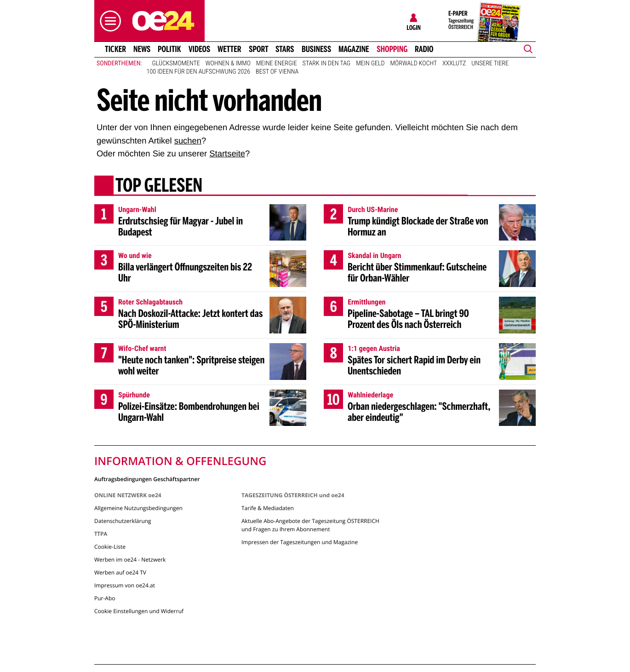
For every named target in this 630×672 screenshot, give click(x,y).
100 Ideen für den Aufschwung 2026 (198, 72)
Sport (259, 49)
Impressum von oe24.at (125, 585)
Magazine (354, 49)
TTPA (101, 534)
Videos (199, 49)
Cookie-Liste (110, 547)
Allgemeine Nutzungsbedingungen (138, 508)
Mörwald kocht (414, 63)
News (142, 49)
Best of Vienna (277, 72)
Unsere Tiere (490, 63)
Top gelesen (159, 186)
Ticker (115, 49)
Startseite (227, 153)
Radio (424, 49)
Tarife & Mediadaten (268, 508)
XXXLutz (454, 63)
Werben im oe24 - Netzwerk (130, 560)
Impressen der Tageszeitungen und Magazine (300, 542)
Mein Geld (370, 63)
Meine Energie (277, 63)
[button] (108, 21)
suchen (188, 141)
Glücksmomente (176, 63)
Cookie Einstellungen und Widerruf (139, 611)
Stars (285, 49)
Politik (169, 49)
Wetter (229, 49)
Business (316, 49)
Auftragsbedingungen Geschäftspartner (147, 479)
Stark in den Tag (327, 63)
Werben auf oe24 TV (120, 572)
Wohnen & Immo (228, 63)
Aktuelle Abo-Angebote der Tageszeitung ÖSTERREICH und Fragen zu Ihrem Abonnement (310, 525)
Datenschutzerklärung (123, 521)
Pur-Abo (105, 598)
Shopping (392, 49)
